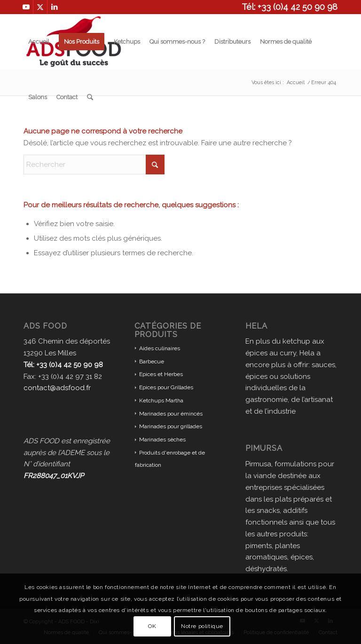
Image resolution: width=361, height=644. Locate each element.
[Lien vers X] (40, 7)
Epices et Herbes (161, 374)
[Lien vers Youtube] (26, 7)
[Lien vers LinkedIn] (55, 7)
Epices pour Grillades (166, 387)
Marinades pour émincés (171, 414)
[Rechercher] (90, 97)
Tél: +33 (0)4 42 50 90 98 (290, 7)
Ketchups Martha (161, 401)
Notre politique (202, 626)
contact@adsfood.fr (57, 388)
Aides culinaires (160, 348)
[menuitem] (39, 42)
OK (152, 626)
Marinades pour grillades (171, 426)
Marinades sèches (162, 440)
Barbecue (152, 361)
